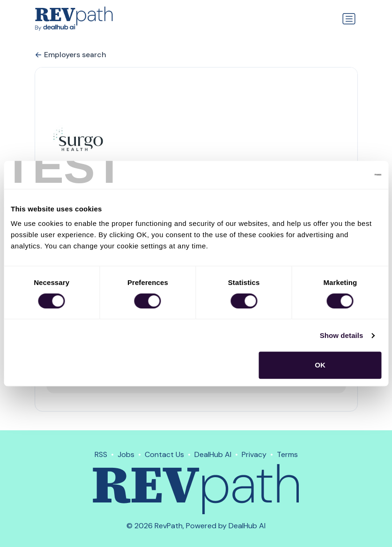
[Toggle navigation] (349, 19)
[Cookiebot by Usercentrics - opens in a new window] (340, 175)
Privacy (254, 454)
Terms (287, 454)
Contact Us (164, 454)
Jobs (126, 454)
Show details (342, 335)
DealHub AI (213, 454)
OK (320, 365)
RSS (101, 454)
